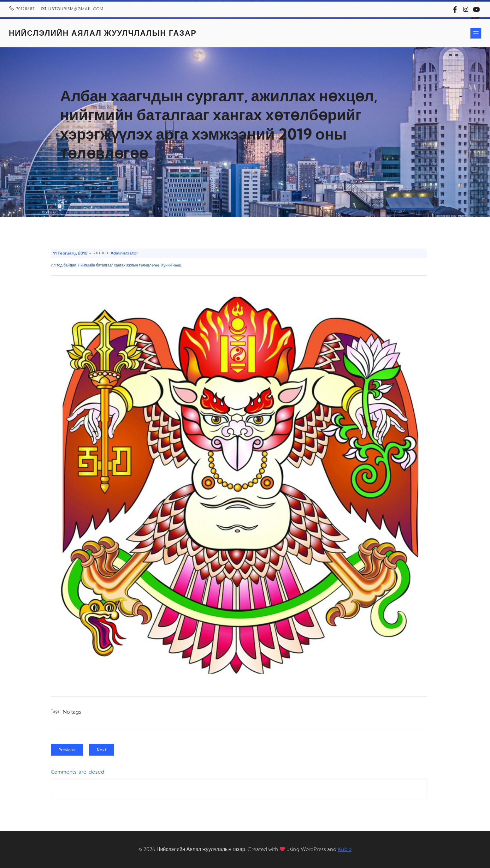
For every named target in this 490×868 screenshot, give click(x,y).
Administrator (124, 253)
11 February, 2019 (70, 253)
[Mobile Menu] (476, 33)
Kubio (345, 849)
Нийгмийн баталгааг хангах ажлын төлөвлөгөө (119, 265)
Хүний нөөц (171, 265)
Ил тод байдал (64, 265)
